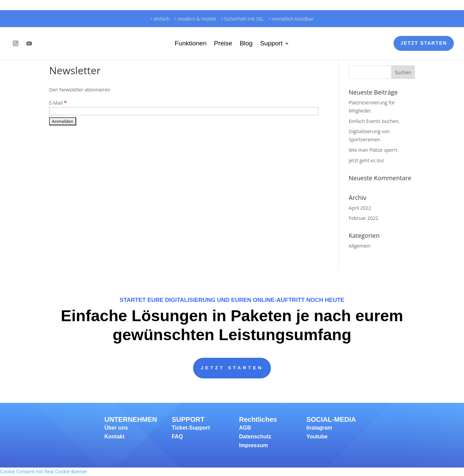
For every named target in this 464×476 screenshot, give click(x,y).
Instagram (319, 428)
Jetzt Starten (424, 43)
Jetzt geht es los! (367, 160)
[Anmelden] (63, 121)
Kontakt (114, 437)
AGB (245, 428)
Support (271, 43)
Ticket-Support (191, 428)
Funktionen (191, 43)
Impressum (254, 446)
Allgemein (360, 246)
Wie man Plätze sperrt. (374, 150)
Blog (246, 43)
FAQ (177, 437)
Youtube (317, 437)
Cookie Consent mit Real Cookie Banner (44, 472)
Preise (223, 43)
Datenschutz (255, 437)
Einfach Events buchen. (374, 121)
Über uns (116, 428)
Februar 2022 (364, 218)
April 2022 (360, 208)
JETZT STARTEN (232, 368)
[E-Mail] (184, 111)
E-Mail (58, 103)
